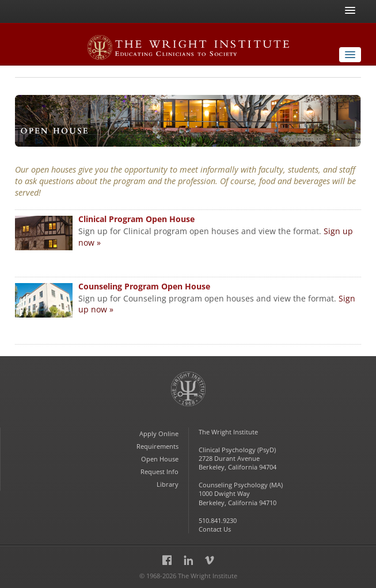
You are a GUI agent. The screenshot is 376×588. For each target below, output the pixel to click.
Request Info (159, 471)
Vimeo (210, 562)
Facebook (167, 562)
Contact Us (215, 529)
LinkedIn (188, 562)
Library (168, 484)
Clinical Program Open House (136, 219)
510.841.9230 (218, 520)
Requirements (157, 446)
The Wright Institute (188, 394)
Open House (160, 459)
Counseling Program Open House (144, 286)
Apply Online (159, 434)
